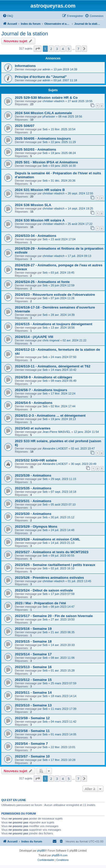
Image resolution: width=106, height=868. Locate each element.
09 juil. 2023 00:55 (63, 556)
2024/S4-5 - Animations (34, 403)
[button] (38, 49)
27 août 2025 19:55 (80, 101)
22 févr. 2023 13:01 (63, 747)
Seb (45, 129)
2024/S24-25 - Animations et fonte (42, 282)
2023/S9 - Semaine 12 (32, 718)
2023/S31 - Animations (33, 501)
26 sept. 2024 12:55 (80, 193)
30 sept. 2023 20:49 (84, 464)
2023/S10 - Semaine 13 (33, 705)
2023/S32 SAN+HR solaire (36, 460)
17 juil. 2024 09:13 (79, 256)
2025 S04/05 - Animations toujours (43, 138)
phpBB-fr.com (60, 855)
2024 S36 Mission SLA (33, 205)
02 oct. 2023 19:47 (83, 448)
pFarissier (49, 116)
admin (46, 69)
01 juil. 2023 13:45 (79, 581)
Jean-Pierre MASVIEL (57, 432)
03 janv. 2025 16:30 (63, 166)
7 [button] (78, 49)
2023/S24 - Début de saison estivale (44, 590)
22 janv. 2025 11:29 (63, 142)
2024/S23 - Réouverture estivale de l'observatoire (55, 295)
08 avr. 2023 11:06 (63, 658)
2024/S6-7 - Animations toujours (41, 390)
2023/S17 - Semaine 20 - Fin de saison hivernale (54, 616)
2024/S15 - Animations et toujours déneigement (54, 324)
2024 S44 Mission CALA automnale (43, 113)
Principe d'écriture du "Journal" (41, 77)
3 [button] (57, 49)
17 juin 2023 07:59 (63, 594)
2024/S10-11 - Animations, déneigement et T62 (53, 366)
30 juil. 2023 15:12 (63, 517)
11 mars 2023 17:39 (64, 709)
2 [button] (51, 49)
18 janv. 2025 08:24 (63, 153)
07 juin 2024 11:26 (63, 298)
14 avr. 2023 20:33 (63, 645)
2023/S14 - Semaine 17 (33, 654)
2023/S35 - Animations (33, 488)
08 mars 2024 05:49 (64, 381)
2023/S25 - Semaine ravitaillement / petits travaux (55, 565)
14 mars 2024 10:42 (64, 370)
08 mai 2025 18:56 (70, 116)
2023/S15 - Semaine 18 (33, 641)
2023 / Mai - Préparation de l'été (40, 603)
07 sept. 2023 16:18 (64, 492)
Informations (25, 66)
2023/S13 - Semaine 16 (33, 667)
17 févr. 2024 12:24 (63, 393)
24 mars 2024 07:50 (64, 357)
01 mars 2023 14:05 (64, 734)
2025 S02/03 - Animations (36, 149)
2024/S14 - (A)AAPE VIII (34, 337)
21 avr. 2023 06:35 (63, 632)
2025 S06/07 (25, 126)
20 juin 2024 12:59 (63, 285)
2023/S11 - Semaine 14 (33, 692)
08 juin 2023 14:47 (63, 607)
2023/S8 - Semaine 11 (32, 731)
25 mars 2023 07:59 (64, 683)
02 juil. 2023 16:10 (63, 568)
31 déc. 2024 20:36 (63, 181)
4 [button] (63, 49)
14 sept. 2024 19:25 (80, 208)
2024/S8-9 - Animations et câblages (43, 377)
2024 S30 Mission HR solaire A (40, 220)
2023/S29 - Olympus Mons (36, 527)
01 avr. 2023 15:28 (63, 670)
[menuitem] (8, 16)
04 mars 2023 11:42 (64, 722)
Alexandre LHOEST (55, 448)
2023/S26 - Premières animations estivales (49, 578)
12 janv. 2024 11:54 (86, 432)
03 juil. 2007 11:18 (65, 80)
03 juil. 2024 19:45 (63, 273)
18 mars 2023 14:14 (64, 696)
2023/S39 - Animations (33, 475)
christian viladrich (54, 101)
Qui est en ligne (14, 800)
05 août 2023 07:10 (63, 504)
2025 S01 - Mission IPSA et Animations (46, 162)
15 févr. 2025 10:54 (63, 129)
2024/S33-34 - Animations (36, 236)
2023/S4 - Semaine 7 (31, 744)
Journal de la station (25, 34)
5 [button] (69, 49)
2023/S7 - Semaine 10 (32, 756)
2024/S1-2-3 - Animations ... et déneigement (50, 415)
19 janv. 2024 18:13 (63, 419)
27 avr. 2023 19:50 (63, 619)
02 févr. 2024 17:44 (63, 406)
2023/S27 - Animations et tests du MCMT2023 (52, 552)
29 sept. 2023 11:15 (64, 479)
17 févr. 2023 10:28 (63, 760)
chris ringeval (51, 340)
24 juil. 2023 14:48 (63, 530)
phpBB (41, 851)
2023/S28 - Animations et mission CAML (48, 539)
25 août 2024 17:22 (80, 224)
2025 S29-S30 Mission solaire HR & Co (46, 98)
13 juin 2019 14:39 (65, 69)
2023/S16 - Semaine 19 (33, 629)
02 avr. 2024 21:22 (75, 340)
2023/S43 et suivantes (33, 428)
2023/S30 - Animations (33, 514)
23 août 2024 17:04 (63, 239)
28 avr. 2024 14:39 (63, 315)
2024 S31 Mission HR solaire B (40, 190)
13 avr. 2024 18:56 (63, 328)
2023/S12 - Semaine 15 (33, 680)
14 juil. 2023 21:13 (63, 543)
